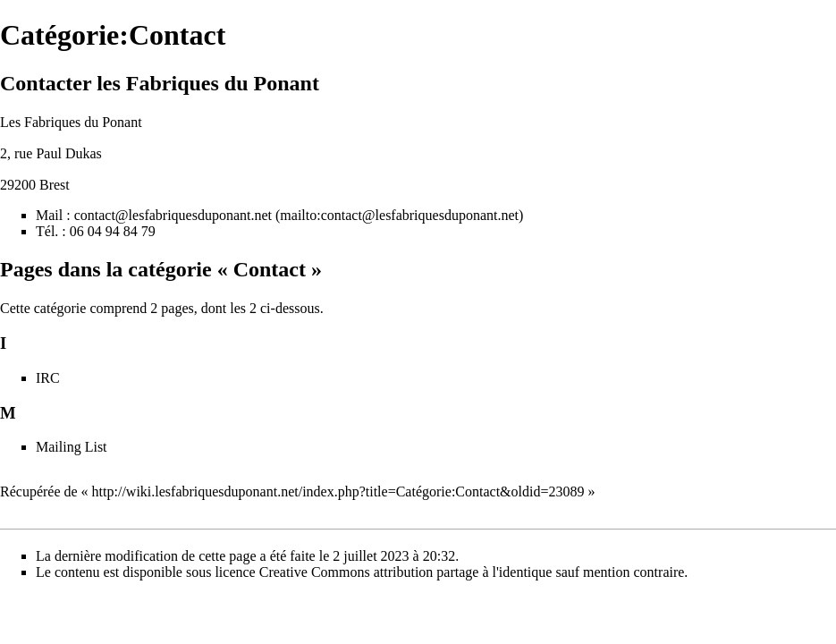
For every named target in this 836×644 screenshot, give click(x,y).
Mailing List (72, 447)
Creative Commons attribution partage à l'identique (406, 572)
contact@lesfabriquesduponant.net (173, 215)
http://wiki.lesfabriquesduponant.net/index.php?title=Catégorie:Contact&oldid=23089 (338, 491)
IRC (48, 378)
